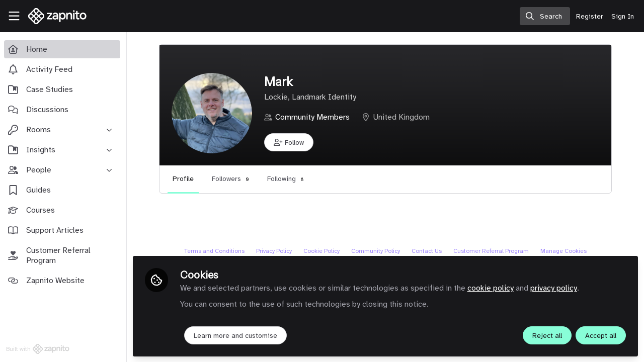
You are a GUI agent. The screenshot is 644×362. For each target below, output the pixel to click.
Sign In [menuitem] (623, 16)
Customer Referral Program (492, 251)
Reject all (547, 335)
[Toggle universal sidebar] (14, 16)
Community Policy (377, 251)
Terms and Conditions (215, 251)
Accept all (601, 335)
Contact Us (428, 251)
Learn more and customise (237, 335)
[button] (291, 142)
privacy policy (556, 288)
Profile (185, 179)
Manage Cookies (565, 251)
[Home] (53, 16)
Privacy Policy (275, 251)
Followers (232, 179)
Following (288, 179)
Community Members (314, 117)
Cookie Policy (323, 251)
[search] (545, 16)
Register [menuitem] (590, 16)
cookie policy (493, 288)
